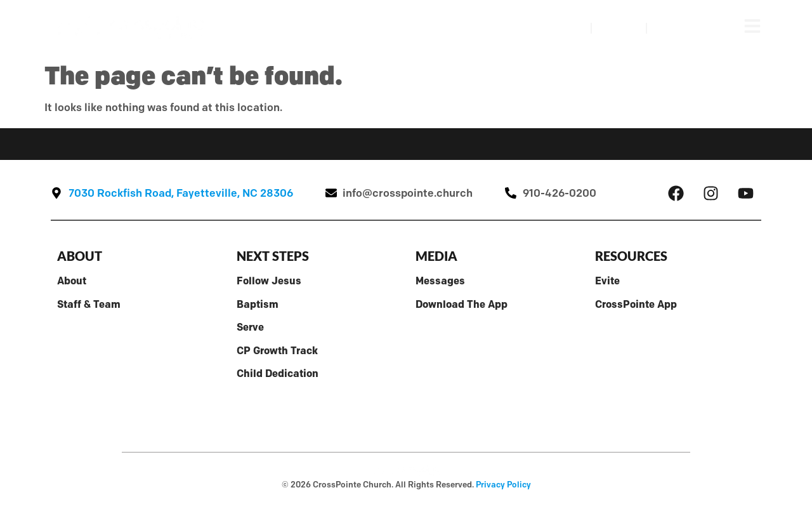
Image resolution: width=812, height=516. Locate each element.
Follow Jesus (269, 281)
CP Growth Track (277, 350)
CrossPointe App (636, 304)
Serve (250, 327)
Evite (607, 281)
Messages (440, 281)
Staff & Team (89, 304)
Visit (619, 28)
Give (674, 28)
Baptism (258, 304)
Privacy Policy (503, 484)
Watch (557, 28)
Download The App (462, 304)
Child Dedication (278, 373)
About (72, 281)
